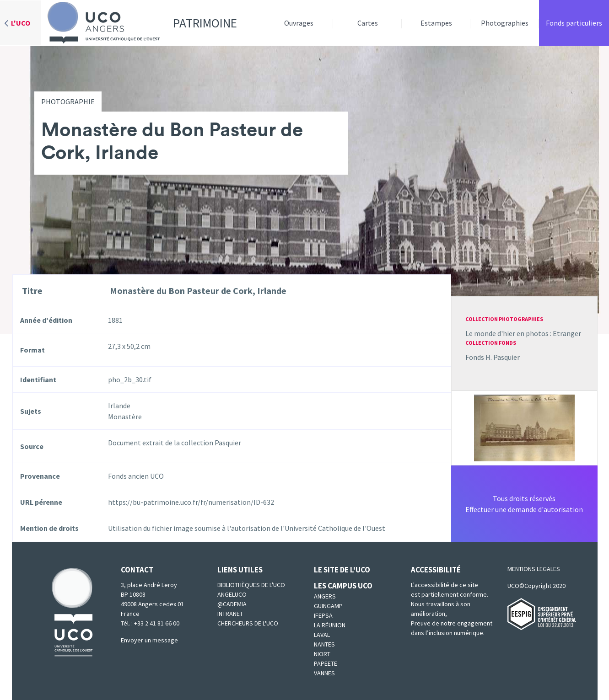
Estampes (436, 23)
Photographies (505, 23)
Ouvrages (299, 23)
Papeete (326, 663)
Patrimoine (139, 23)
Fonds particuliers (574, 23)
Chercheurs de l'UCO (248, 623)
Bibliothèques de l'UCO (251, 585)
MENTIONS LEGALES (534, 569)
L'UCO (21, 23)
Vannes (324, 673)
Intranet (230, 614)
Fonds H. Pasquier (493, 357)
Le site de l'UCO (342, 570)
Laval (322, 635)
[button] (524, 427)
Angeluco (232, 594)
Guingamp (328, 606)
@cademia (232, 604)
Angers (325, 596)
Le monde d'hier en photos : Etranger (523, 333)
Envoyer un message (149, 640)
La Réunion (330, 625)
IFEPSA (323, 615)
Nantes (324, 644)
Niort (322, 654)
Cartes (368, 23)
